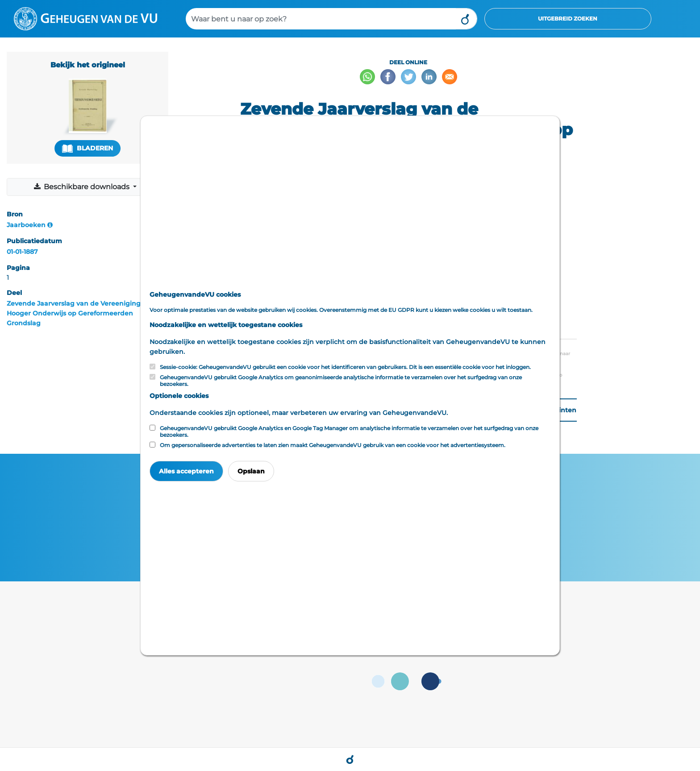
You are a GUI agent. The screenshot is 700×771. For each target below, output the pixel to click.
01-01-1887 (22, 252)
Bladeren (87, 148)
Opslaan (251, 471)
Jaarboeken (26, 225)
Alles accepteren (186, 471)
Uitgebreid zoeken (568, 19)
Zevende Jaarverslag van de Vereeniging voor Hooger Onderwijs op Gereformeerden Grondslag (82, 313)
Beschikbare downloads (82, 187)
